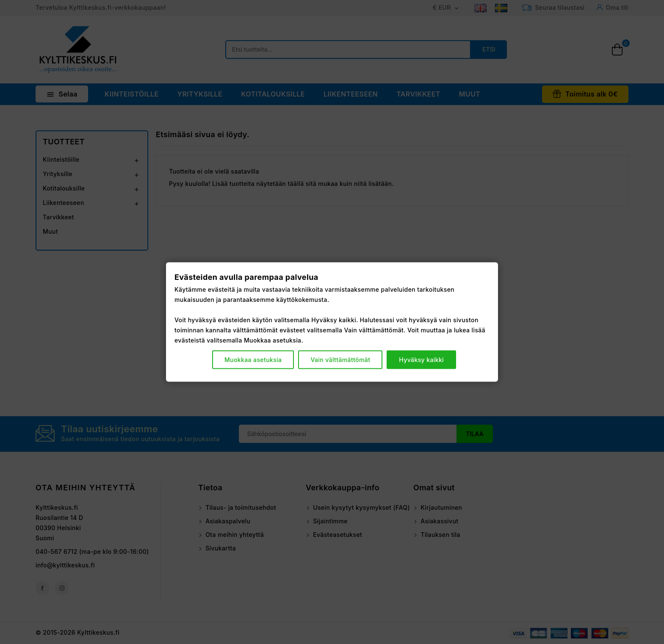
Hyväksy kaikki (421, 360)
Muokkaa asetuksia (253, 360)
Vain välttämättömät (340, 360)
